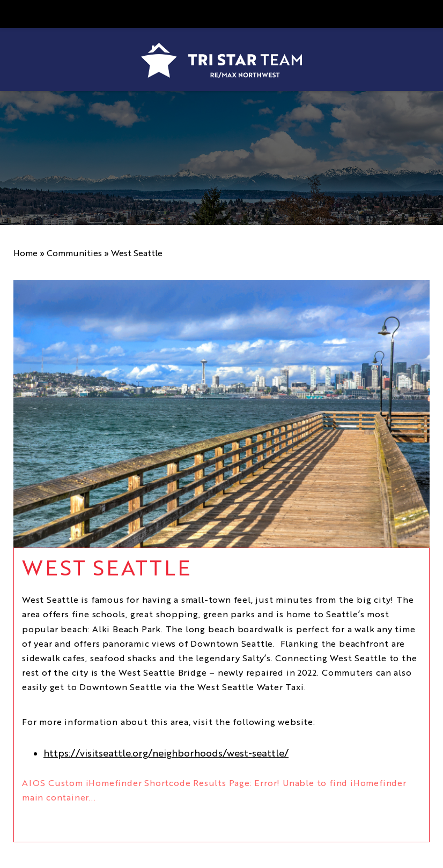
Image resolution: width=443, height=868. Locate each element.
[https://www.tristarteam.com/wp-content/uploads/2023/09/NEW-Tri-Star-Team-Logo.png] (222, 60)
